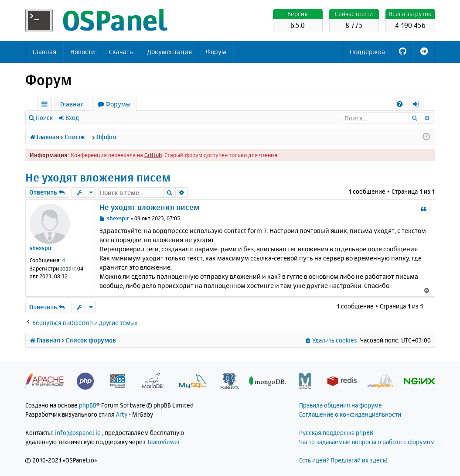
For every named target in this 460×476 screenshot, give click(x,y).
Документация (169, 52)
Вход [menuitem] (419, 105)
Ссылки (46, 105)
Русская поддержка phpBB (336, 433)
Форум (216, 52)
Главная (44, 52)
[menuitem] (400, 104)
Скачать (121, 52)
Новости (83, 52)
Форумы (118, 104)
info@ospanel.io (78, 433)
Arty (122, 414)
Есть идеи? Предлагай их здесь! (343, 460)
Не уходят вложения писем (98, 177)
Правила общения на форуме (341, 405)
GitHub (153, 155)
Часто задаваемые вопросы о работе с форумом (367, 442)
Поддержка (367, 52)
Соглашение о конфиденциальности (350, 414)
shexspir (41, 248)
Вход (72, 118)
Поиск (44, 118)
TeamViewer (164, 442)
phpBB (88, 405)
